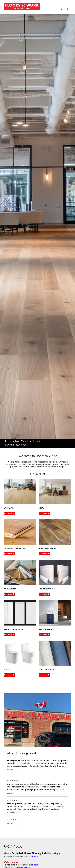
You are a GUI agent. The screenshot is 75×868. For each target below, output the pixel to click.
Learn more (13, 770)
